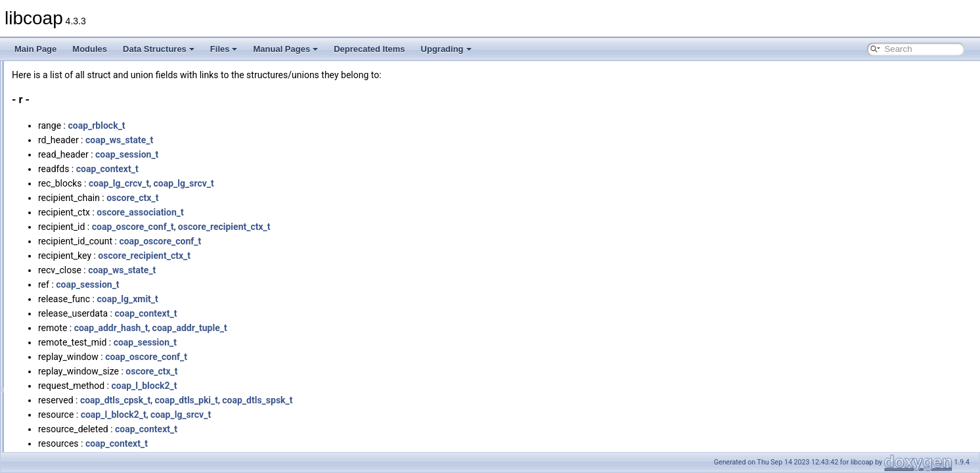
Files (224, 49)
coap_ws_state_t (283, 140)
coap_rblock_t (260, 125)
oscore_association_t (304, 212)
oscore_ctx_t (297, 198)
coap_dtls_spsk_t (421, 400)
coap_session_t (291, 154)
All (48, 68)
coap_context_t (272, 169)
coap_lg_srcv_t (348, 183)
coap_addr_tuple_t (354, 328)
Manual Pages (285, 49)
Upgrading (446, 49)
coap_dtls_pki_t (350, 400)
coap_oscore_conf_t (297, 227)
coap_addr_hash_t (276, 328)
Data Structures (159, 49)
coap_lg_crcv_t (283, 183)
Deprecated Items (369, 49)
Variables (59, 386)
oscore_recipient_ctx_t (389, 227)
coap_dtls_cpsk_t (279, 400)
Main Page (35, 49)
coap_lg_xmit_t (291, 299)
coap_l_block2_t (308, 386)
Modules (90, 49)
